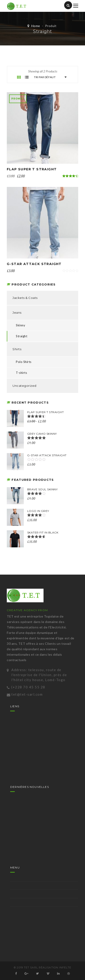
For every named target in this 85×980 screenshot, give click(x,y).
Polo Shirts (24, 362)
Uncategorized (24, 386)
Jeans (17, 313)
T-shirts (21, 373)
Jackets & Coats (25, 298)
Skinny (21, 325)
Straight (22, 336)
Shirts (17, 349)
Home (36, 26)
